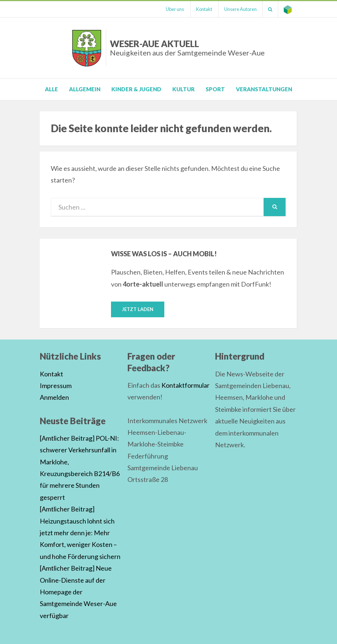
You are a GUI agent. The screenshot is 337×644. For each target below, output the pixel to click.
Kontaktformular (185, 385)
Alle (51, 89)
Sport (215, 89)
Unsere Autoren (240, 9)
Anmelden (54, 397)
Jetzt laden (138, 309)
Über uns (175, 9)
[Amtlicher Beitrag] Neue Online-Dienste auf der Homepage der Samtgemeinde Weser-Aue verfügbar (78, 592)
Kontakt (204, 9)
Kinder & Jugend (136, 89)
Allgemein (85, 89)
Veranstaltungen (264, 89)
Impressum (56, 386)
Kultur (183, 89)
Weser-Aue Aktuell (187, 48)
